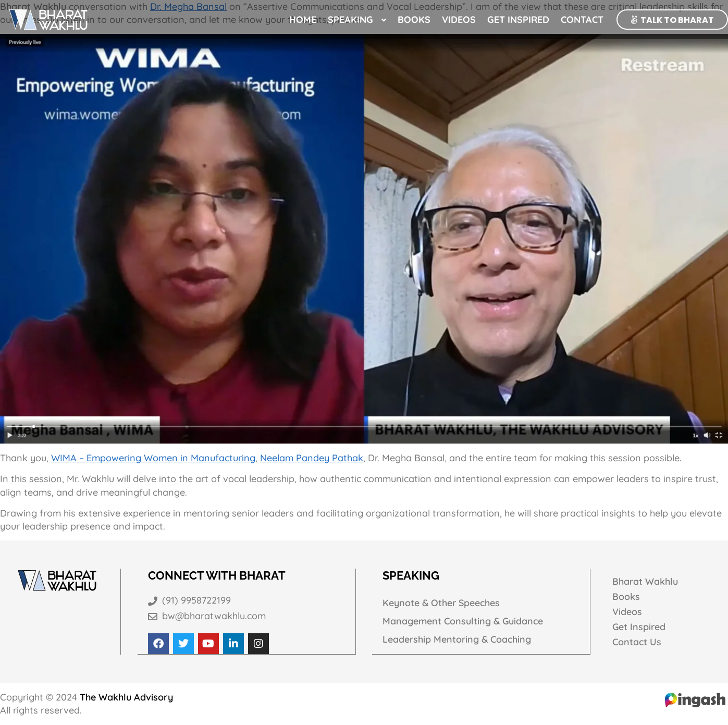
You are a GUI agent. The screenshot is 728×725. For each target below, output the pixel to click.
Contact (582, 20)
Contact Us (637, 642)
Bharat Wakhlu (645, 581)
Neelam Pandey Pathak (312, 458)
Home (303, 20)
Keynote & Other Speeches (442, 603)
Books (414, 20)
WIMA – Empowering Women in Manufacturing (153, 458)
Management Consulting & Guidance (464, 621)
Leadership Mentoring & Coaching (458, 640)
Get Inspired (518, 20)
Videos (459, 20)
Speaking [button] (350, 20)
